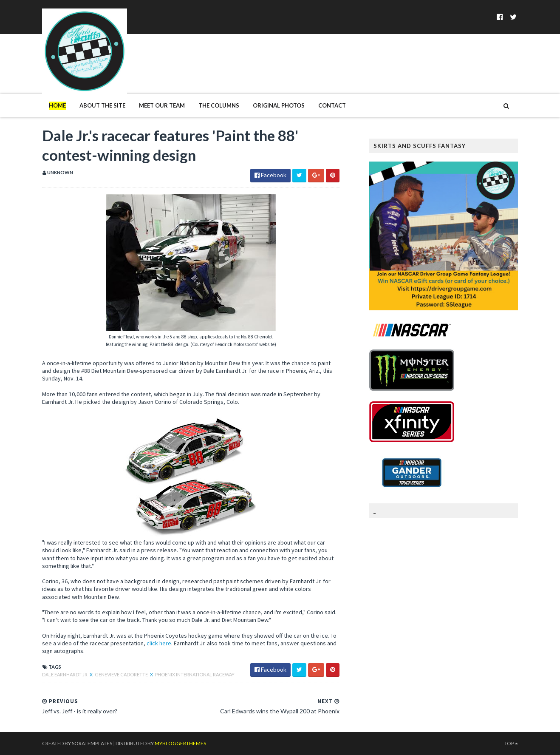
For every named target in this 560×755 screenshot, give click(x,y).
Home (57, 105)
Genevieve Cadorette (122, 674)
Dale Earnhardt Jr (65, 674)
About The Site (102, 105)
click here (159, 643)
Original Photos (279, 105)
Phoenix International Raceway (195, 674)
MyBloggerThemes (180, 743)
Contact (332, 105)
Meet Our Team (162, 105)
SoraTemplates (92, 743)
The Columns (219, 105)
